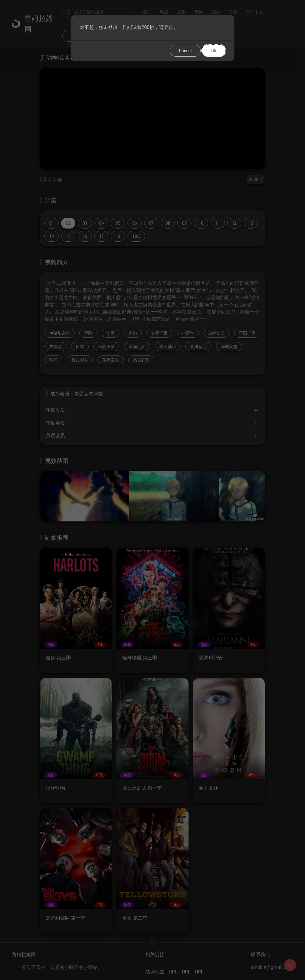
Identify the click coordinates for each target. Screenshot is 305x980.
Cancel (185, 51)
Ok (214, 51)
